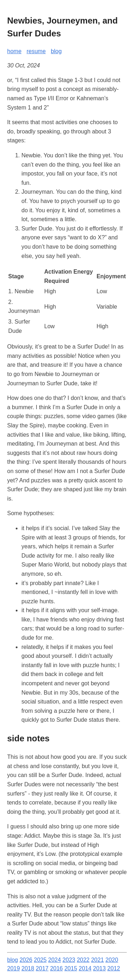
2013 (99, 968)
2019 (14, 968)
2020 (112, 960)
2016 (56, 968)
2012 (114, 968)
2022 (83, 960)
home (14, 51)
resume (36, 51)
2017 (42, 968)
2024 (55, 960)
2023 (69, 960)
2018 (28, 968)
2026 (26, 960)
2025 (40, 960)
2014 (85, 968)
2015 (71, 968)
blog (56, 51)
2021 (98, 960)
